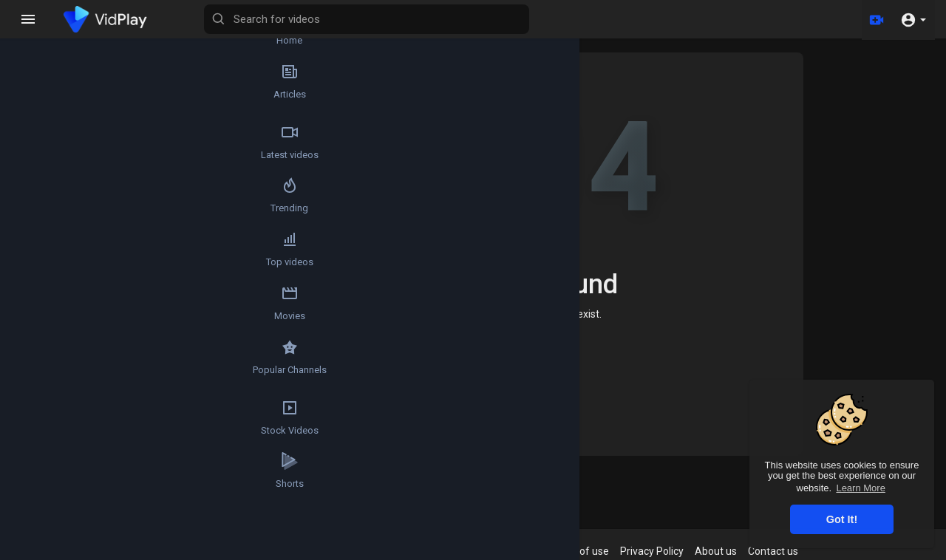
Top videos (41, 276)
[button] (913, 19)
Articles (41, 95)
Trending (41, 216)
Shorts (41, 519)
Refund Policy (482, 551)
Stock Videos (41, 458)
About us (730, 551)
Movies (41, 337)
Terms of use (592, 551)
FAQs (538, 551)
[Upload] (874, 19)
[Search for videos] (448, 19)
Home (514, 368)
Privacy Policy (666, 551)
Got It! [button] (842, 519)
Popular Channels (41, 397)
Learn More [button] (860, 488)
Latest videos (41, 155)
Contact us (787, 551)
